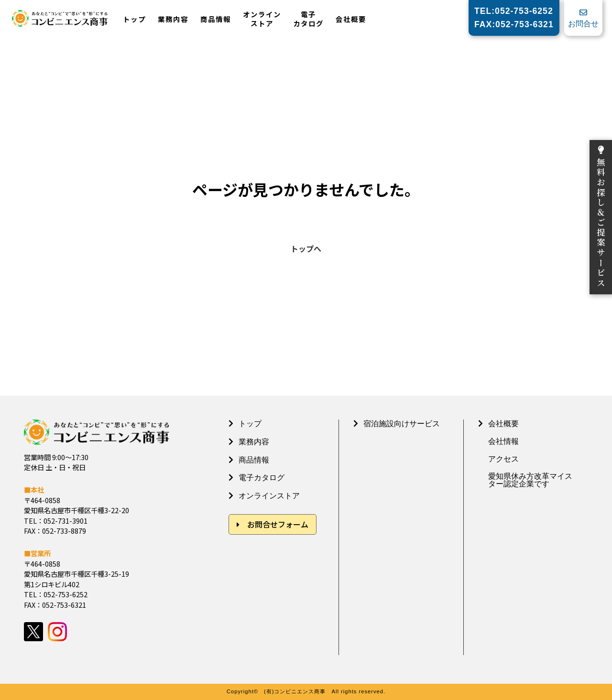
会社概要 (351, 19)
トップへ (306, 248)
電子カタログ (308, 19)
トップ (134, 19)
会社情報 (503, 442)
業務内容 (173, 19)
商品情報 (216, 19)
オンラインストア (262, 19)
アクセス (503, 459)
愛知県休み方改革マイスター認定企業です (530, 480)
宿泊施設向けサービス (402, 424)
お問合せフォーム (278, 524)
